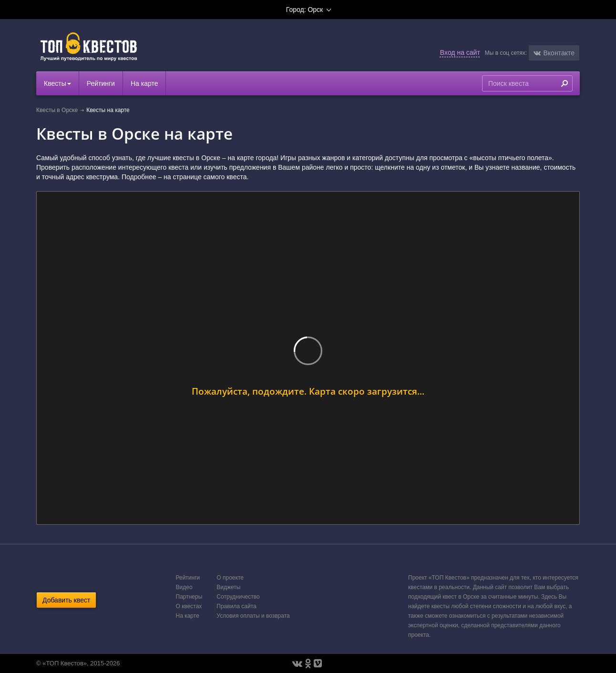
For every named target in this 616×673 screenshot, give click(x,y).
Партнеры (189, 597)
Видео (184, 587)
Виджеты (228, 587)
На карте (144, 83)
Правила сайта (236, 606)
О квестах (189, 606)
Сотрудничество (238, 597)
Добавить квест (66, 600)
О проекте (230, 578)
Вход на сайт (460, 52)
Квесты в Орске (57, 110)
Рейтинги (101, 83)
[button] (554, 53)
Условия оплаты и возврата (253, 616)
